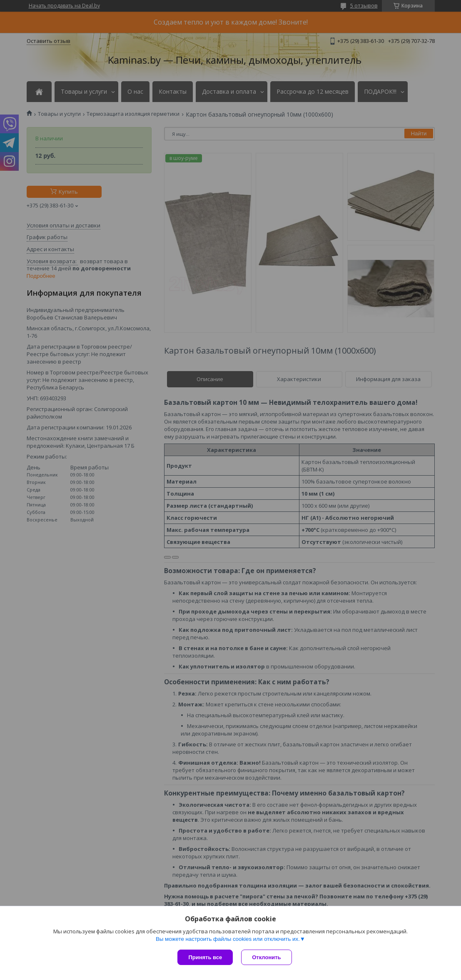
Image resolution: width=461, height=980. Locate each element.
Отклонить (266, 957)
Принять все (205, 957)
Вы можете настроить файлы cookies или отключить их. (228, 939)
